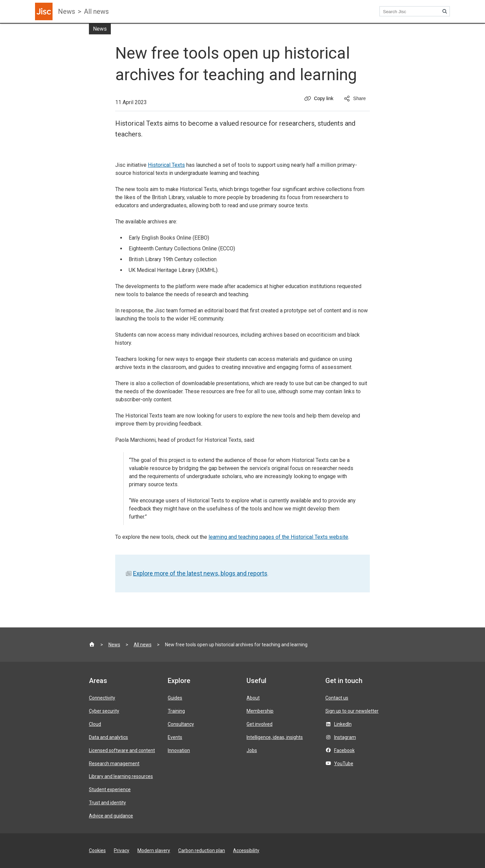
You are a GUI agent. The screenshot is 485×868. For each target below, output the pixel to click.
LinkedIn (343, 724)
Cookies (97, 850)
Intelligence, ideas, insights (275, 737)
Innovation (179, 750)
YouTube (344, 764)
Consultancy (181, 724)
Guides (175, 698)
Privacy (122, 850)
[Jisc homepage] (44, 11)
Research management (114, 764)
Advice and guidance (111, 816)
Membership (260, 711)
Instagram (345, 737)
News (67, 11)
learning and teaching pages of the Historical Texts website (278, 537)
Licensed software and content (122, 750)
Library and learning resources (121, 776)
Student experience (110, 789)
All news (96, 11)
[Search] (445, 11)
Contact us (337, 698)
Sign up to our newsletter (352, 711)
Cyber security (104, 711)
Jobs (252, 750)
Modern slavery (154, 850)
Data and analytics (108, 737)
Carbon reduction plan (202, 850)
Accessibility (246, 850)
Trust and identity (107, 803)
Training (176, 711)
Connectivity (102, 698)
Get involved (260, 724)
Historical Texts (166, 165)
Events (175, 737)
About (253, 698)
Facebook (344, 750)
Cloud (95, 724)
